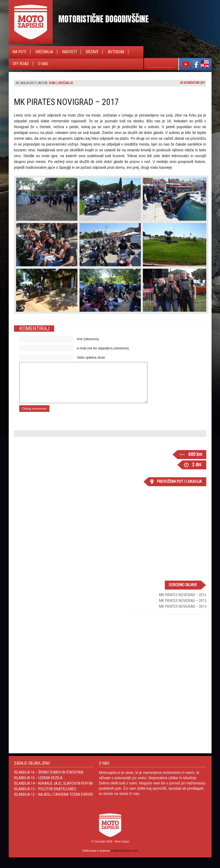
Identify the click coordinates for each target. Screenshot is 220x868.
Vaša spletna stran (91, 357)
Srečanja (44, 52)
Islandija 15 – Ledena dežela (38, 786)
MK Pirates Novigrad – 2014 (183, 614)
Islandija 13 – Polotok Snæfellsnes (45, 797)
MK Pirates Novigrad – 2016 (183, 603)
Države (92, 52)
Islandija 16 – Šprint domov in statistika (49, 780)
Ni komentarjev (192, 83)
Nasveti (69, 52)
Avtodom (116, 52)
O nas (43, 64)
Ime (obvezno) (88, 339)
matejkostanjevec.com (124, 859)
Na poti (19, 52)
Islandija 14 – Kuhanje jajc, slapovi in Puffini (53, 791)
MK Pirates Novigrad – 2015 (183, 609)
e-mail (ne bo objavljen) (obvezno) (103, 348)
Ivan (52, 83)
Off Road (21, 64)
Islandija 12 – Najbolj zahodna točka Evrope (54, 802)
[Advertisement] (167, 661)
